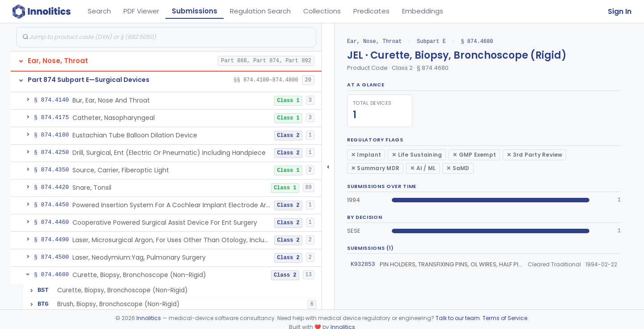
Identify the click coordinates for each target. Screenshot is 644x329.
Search (99, 11)
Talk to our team (458, 318)
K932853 (363, 264)
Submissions (195, 11)
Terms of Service (505, 318)
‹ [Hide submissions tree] (328, 166)
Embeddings (423, 11)
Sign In (620, 11)
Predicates (371, 11)
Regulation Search (260, 11)
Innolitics (149, 318)
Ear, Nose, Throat (374, 41)
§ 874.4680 (477, 41)
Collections (322, 11)
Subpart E (431, 41)
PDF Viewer (141, 11)
